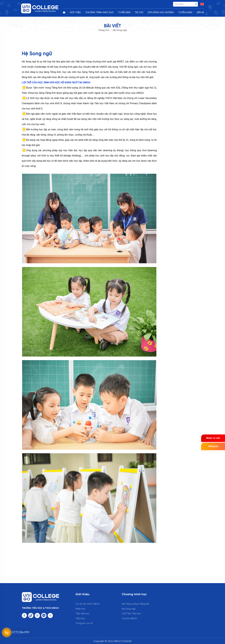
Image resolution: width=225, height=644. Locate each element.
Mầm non (80, 609)
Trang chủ (104, 30)
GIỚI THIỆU (75, 13)
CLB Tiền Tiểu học (131, 614)
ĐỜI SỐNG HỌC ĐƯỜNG (161, 13)
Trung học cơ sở (84, 623)
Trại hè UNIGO (129, 619)
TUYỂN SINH (124, 13)
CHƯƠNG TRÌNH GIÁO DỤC (100, 13)
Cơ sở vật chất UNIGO (88, 604)
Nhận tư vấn (213, 438)
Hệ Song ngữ (129, 609)
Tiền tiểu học (83, 614)
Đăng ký (213, 446)
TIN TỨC (139, 13)
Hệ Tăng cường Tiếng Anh (136, 604)
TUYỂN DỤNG (185, 13)
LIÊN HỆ (200, 13)
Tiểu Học (80, 619)
